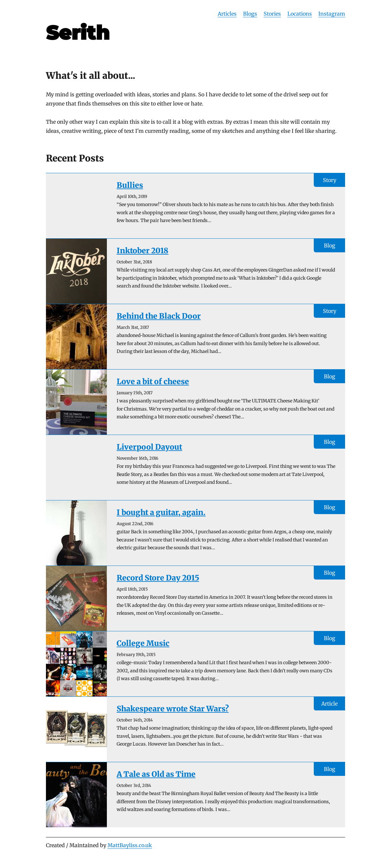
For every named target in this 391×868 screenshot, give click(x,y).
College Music (143, 643)
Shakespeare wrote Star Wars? (173, 709)
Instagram (332, 14)
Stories (272, 14)
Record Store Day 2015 (158, 578)
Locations (300, 14)
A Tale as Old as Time (156, 774)
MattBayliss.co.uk (130, 845)
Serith (78, 33)
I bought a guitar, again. (161, 512)
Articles (227, 14)
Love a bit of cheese (153, 381)
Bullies (130, 185)
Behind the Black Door (159, 316)
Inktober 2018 (143, 251)
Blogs (250, 14)
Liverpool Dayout (149, 447)
